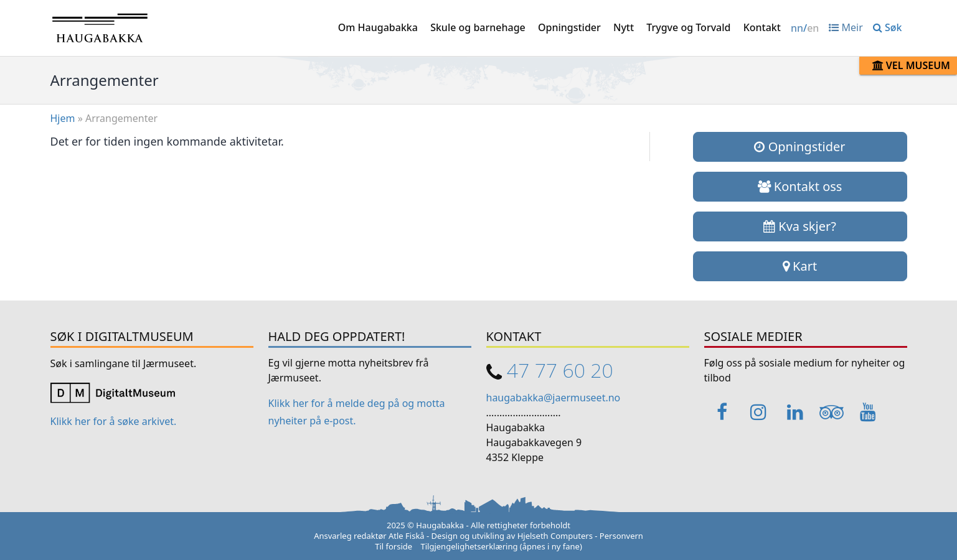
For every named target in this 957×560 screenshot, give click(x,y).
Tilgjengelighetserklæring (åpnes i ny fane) (502, 546)
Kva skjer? (800, 226)
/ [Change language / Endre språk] (805, 28)
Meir (846, 27)
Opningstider (569, 27)
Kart (800, 266)
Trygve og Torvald (688, 27)
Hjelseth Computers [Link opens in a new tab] (555, 536)
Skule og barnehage (478, 27)
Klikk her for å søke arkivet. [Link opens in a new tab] (114, 421)
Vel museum (911, 65)
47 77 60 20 (560, 370)
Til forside (394, 546)
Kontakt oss (800, 186)
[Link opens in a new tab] (113, 391)
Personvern (621, 536)
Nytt (624, 27)
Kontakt (762, 27)
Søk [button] (888, 27)
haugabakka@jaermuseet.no (554, 398)
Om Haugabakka (378, 27)
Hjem (63, 118)
